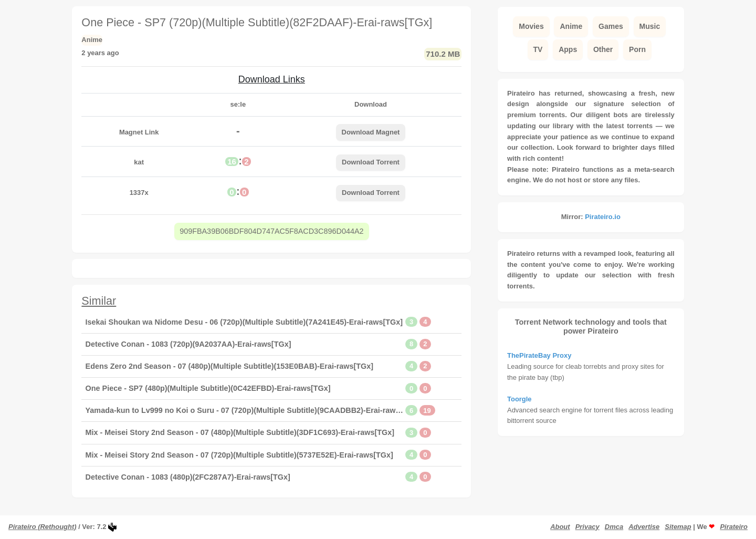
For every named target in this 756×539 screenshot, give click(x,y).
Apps (568, 49)
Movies (531, 26)
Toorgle (519, 399)
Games (611, 26)
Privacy (587, 527)
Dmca (614, 527)
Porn (637, 49)
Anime (571, 26)
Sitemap (678, 527)
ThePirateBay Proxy (539, 355)
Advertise (644, 527)
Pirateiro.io (603, 217)
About (560, 527)
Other (603, 49)
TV (538, 49)
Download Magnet (371, 132)
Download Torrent (371, 162)
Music (650, 26)
